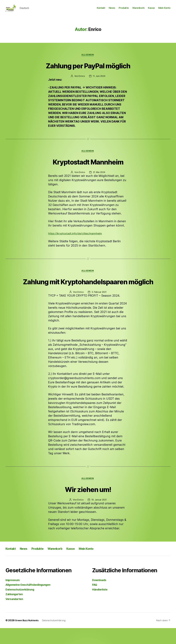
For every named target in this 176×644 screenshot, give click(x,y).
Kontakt (101, 10)
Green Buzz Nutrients (28, 636)
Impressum (13, 596)
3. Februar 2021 (99, 307)
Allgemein (88, 59)
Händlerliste (101, 605)
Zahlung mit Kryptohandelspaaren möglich (88, 292)
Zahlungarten (15, 610)
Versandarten (15, 615)
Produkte (124, 10)
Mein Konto (164, 10)
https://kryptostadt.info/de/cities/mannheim (78, 238)
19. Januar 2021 (99, 516)
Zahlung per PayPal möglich (88, 70)
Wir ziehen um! (88, 505)
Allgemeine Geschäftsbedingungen (30, 601)
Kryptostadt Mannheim (88, 166)
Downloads (100, 596)
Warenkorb (138, 10)
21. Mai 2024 (99, 177)
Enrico (82, 81)
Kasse (151, 10)
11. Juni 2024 (99, 81)
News (112, 10)
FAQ (95, 601)
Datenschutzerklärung (21, 605)
